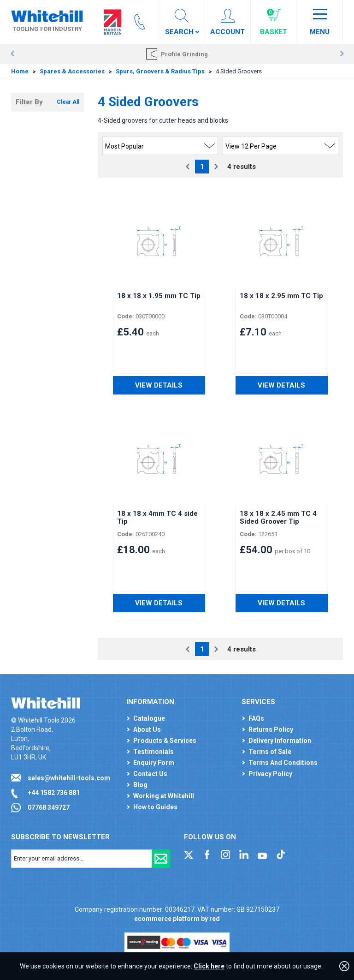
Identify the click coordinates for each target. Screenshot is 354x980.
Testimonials (153, 752)
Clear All (68, 102)
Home (20, 71)
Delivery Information (280, 741)
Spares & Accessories (72, 71)
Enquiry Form (154, 763)
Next (342, 54)
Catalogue (149, 718)
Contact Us (150, 774)
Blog (140, 785)
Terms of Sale (270, 752)
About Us (147, 729)
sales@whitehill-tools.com (69, 778)
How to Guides (155, 807)
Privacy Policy (270, 774)
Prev (12, 54)
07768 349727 (49, 807)
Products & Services (165, 741)
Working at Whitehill (164, 796)
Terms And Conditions (283, 763)
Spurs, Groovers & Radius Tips (160, 71)
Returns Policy (271, 729)
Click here (209, 966)
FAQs (256, 718)
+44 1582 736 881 (54, 793)
